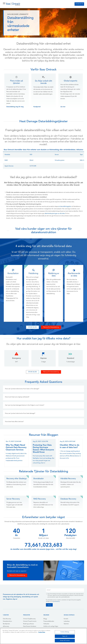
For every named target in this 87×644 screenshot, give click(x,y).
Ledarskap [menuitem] (67, 621)
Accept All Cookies (65, 641)
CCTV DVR (33, 166)
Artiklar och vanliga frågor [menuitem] (51, 626)
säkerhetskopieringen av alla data (55, 214)
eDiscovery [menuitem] (6, 626)
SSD (31, 155)
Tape (81, 155)
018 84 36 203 (32, 327)
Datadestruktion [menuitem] (7, 621)
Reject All (65, 636)
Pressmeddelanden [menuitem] (49, 621)
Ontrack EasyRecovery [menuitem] (29, 619)
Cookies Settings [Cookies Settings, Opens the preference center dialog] (65, 632)
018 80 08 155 (79, 4)
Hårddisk (7, 155)
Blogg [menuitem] (45, 619)
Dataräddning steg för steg (15, 107)
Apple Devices (9, 166)
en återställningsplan (65, 207)
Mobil (31, 160)
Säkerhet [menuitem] (66, 624)
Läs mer (63, 107)
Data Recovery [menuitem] (7, 619)
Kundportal (37, 107)
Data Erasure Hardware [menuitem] (30, 626)
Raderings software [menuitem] (28, 624)
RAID (6, 160)
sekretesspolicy (56, 601)
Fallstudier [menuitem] (46, 624)
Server (57, 155)
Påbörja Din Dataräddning (51, 327)
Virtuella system (60, 160)
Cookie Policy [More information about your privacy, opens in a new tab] (42, 632)
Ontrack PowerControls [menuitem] (30, 621)
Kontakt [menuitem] (66, 619)
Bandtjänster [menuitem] (6, 624)
